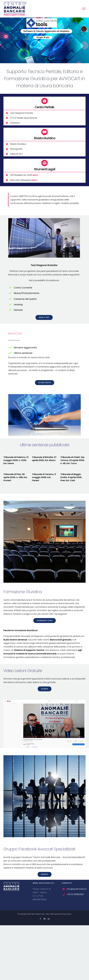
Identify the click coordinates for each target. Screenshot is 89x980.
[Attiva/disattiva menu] (84, 9)
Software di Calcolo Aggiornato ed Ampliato (46, 31)
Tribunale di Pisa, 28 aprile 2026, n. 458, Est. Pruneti (15, 477)
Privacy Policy (66, 914)
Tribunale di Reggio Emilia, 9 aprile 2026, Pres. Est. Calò (71, 477)
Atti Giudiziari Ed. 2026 (24, 175)
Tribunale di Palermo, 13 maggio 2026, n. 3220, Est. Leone (16, 460)
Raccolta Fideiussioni (24, 180)
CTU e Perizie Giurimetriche (24, 118)
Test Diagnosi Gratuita (22, 113)
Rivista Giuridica (18, 144)
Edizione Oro (16, 154)
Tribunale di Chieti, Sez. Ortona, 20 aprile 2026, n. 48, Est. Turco (73, 460)
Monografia (16, 149)
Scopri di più (43, 37)
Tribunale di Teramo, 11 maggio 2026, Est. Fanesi (44, 477)
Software (15, 123)
